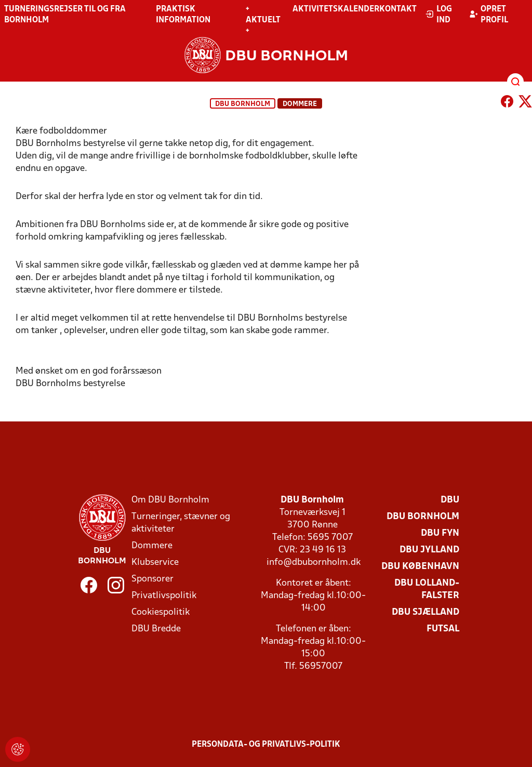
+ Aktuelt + (263, 20)
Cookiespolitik (161, 612)
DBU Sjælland (425, 612)
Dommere (152, 546)
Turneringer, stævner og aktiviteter (181, 523)
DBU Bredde (156, 629)
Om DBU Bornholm (170, 500)
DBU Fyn (440, 533)
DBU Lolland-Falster (427, 590)
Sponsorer (152, 579)
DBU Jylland (429, 550)
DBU (450, 500)
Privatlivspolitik (164, 596)
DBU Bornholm (243, 104)
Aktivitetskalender (336, 9)
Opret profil (489, 15)
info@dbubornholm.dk (314, 563)
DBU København (420, 567)
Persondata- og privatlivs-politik (266, 745)
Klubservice (155, 563)
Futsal (443, 629)
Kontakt (398, 9)
